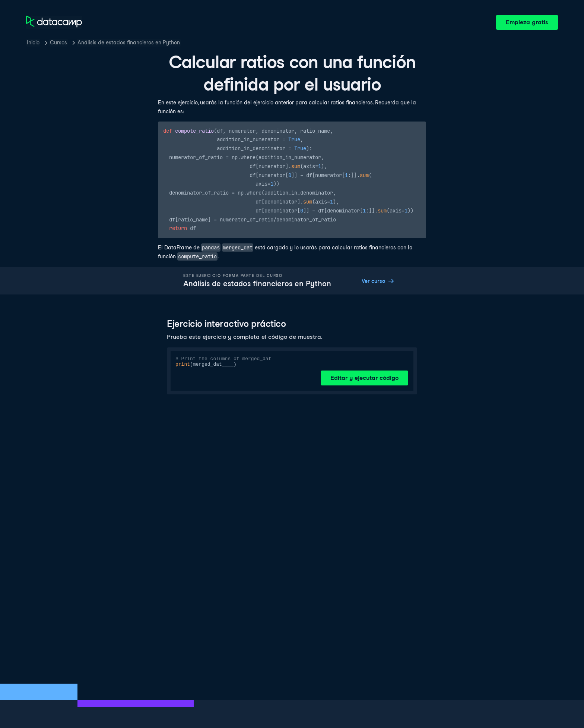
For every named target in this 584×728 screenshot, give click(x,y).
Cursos (58, 42)
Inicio (33, 42)
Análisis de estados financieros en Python (129, 42)
